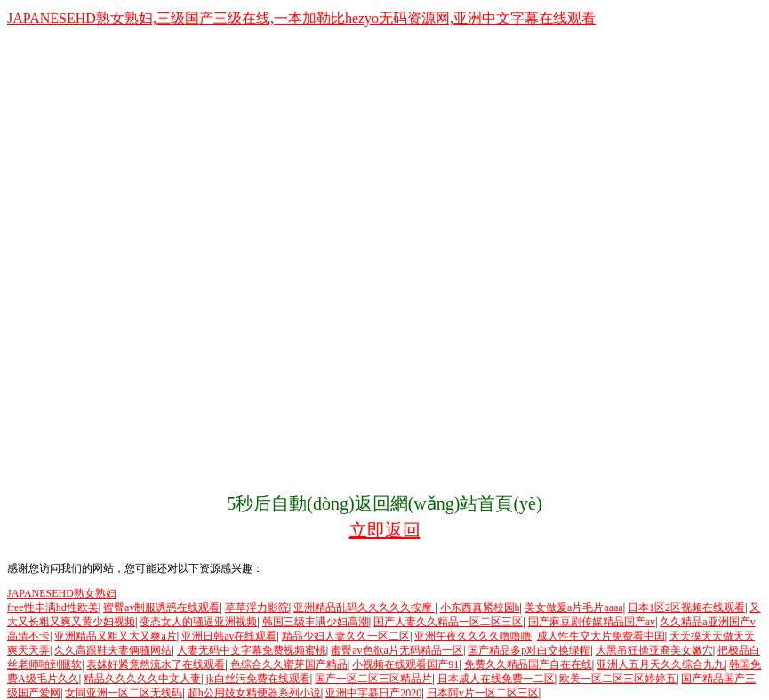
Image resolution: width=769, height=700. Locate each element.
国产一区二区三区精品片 (373, 679)
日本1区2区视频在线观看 (686, 607)
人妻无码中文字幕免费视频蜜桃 (252, 650)
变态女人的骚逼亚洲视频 (198, 622)
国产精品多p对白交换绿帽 (529, 650)
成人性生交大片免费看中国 (601, 636)
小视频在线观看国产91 (405, 664)
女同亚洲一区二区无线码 (124, 693)
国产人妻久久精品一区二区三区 (448, 622)
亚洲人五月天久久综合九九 (661, 664)
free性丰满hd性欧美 (53, 607)
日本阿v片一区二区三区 (483, 693)
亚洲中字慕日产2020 (373, 693)
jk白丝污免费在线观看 (257, 679)
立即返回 (385, 530)
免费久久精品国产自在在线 (528, 664)
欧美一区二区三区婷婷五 (618, 679)
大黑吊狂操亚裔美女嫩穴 (654, 650)
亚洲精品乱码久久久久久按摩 (364, 607)
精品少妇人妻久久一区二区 (346, 636)
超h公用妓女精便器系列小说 (254, 693)
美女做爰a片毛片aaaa (574, 607)
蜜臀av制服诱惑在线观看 (161, 607)
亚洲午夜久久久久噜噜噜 (473, 636)
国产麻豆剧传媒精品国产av (592, 622)
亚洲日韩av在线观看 (229, 636)
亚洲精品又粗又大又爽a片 (115, 636)
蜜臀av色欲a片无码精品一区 (397, 650)
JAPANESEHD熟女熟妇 (62, 593)
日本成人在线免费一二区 (496, 679)
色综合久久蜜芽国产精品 (289, 664)
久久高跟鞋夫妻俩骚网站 (113, 650)
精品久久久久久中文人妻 (142, 679)
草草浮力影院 (257, 607)
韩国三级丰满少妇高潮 (316, 622)
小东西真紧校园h (480, 607)
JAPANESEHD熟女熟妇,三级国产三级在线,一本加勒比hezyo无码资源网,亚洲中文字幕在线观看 (301, 18)
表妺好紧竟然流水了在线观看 (156, 664)
